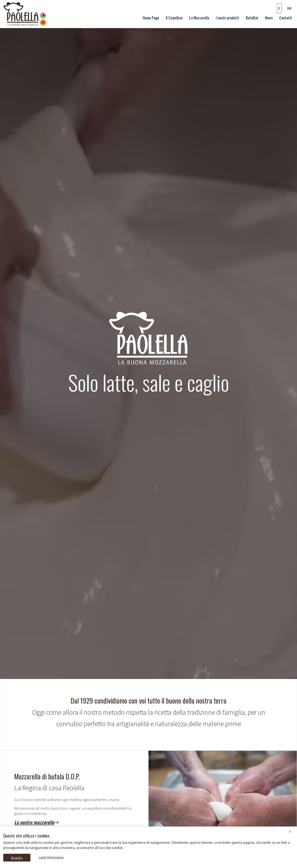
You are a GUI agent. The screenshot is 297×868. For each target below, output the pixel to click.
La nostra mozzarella (55, 822)
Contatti (286, 18)
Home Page (152, 18)
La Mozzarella (199, 18)
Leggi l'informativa (51, 857)
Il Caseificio (174, 18)
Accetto (17, 858)
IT (279, 8)
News (269, 18)
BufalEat (252, 18)
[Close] (290, 832)
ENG (289, 8)
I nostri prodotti (227, 18)
